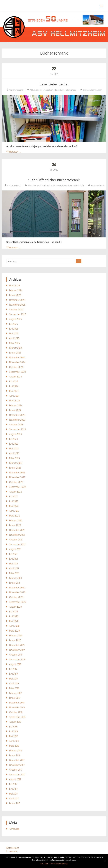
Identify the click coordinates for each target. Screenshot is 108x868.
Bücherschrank (90, 90)
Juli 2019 (13, 669)
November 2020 (17, 592)
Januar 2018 (15, 755)
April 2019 (14, 683)
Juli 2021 (13, 554)
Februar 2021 (15, 578)
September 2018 (17, 717)
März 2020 (14, 631)
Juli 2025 (13, 324)
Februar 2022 (16, 520)
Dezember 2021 (17, 530)
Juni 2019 (13, 674)
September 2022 (18, 487)
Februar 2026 (16, 290)
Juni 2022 (14, 501)
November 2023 (17, 420)
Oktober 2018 (16, 712)
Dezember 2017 (17, 760)
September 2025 (18, 314)
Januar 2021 (15, 583)
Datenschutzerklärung (59, 864)
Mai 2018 (13, 736)
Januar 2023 (15, 468)
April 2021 (14, 568)
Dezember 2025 (17, 300)
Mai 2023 (14, 449)
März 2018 (14, 746)
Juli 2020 (13, 612)
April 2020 (14, 626)
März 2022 (14, 516)
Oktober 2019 (16, 655)
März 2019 (14, 688)
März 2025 (14, 343)
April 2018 (14, 741)
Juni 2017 (13, 789)
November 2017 (17, 765)
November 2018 (17, 707)
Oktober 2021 (16, 540)
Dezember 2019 (17, 645)
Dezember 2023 (17, 415)
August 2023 (15, 434)
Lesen (100, 90)
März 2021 (14, 573)
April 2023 (14, 453)
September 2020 (18, 602)
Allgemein (57, 186)
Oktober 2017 (16, 770)
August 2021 (15, 549)
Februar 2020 (16, 635)
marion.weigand (16, 90)
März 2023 (14, 458)
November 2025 (17, 305)
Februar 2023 (16, 463)
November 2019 (17, 650)
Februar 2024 (16, 405)
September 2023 (17, 429)
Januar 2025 (15, 353)
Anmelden (14, 829)
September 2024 (18, 372)
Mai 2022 (14, 506)
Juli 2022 (13, 496)
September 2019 (17, 659)
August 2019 (15, 664)
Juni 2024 (14, 386)
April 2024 (14, 396)
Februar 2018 (15, 751)
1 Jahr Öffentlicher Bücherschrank (54, 180)
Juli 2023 (13, 439)
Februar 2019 (15, 693)
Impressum (12, 851)
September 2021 (17, 544)
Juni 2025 (14, 329)
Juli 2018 (13, 727)
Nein (46, 864)
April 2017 (14, 798)
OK (42, 864)
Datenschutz (13, 848)
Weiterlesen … (14, 152)
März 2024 (14, 401)
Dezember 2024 (17, 357)
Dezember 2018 (17, 703)
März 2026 (14, 286)
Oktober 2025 (16, 309)
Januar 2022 (15, 525)
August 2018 (15, 722)
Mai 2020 (14, 621)
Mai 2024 (14, 391)
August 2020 (15, 607)
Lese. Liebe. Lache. (54, 84)
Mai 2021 (13, 564)
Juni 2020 (14, 616)
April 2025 (14, 338)
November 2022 (17, 477)
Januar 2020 (15, 640)
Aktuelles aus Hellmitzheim (42, 90)
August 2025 (15, 319)
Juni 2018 (13, 731)
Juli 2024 (13, 381)
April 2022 (14, 511)
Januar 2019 (15, 698)
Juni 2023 (14, 444)
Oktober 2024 (16, 367)
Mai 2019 (13, 679)
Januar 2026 (15, 295)
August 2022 (15, 492)
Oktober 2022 (16, 482)
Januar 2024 (15, 410)
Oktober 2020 (16, 597)
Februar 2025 (16, 348)
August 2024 (15, 377)
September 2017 (17, 775)
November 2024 (17, 362)
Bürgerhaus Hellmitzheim (65, 90)
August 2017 (15, 779)
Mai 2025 (14, 333)
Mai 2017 (13, 794)
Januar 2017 (15, 803)
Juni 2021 (13, 559)
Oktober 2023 (16, 425)
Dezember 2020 (17, 588)
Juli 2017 (13, 784)
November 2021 (17, 535)
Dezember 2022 (17, 472)
